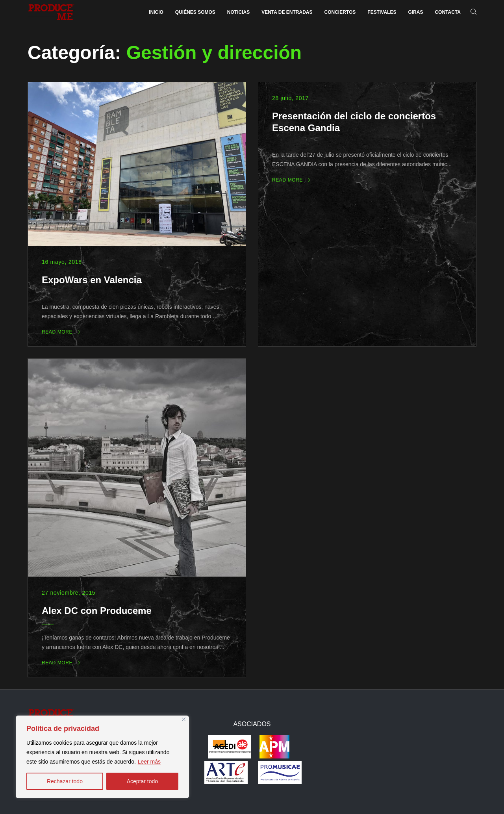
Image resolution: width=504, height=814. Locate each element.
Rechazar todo (65, 781)
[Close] (184, 719)
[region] (102, 757)
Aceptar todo (142, 781)
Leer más (149, 762)
